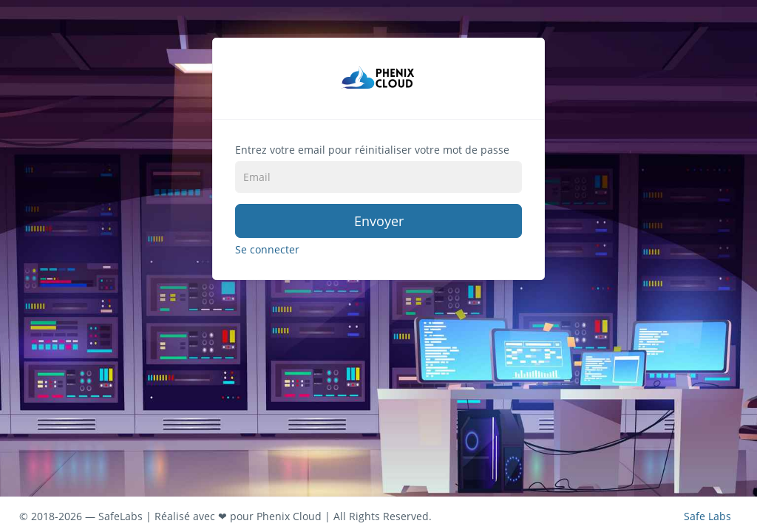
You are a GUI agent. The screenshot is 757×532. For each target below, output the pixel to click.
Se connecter (267, 249)
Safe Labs (707, 515)
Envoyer (379, 221)
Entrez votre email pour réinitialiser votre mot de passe (372, 150)
